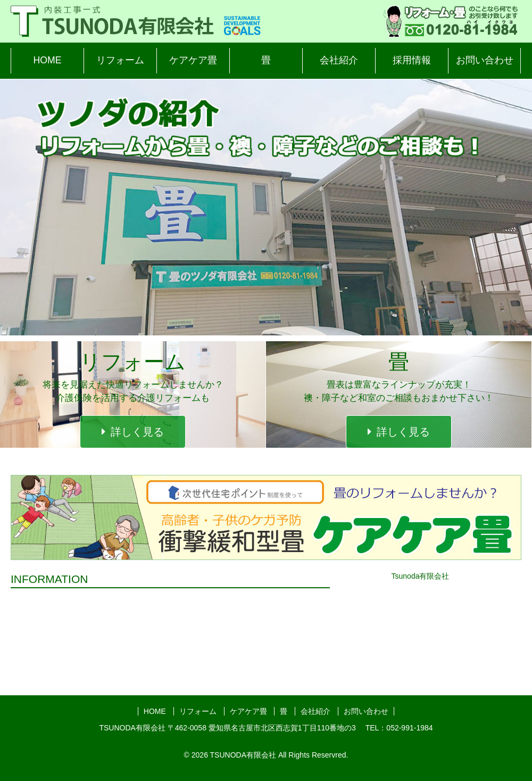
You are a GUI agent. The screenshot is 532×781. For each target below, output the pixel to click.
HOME (48, 60)
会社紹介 (339, 60)
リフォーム (120, 60)
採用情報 (412, 60)
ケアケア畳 (193, 60)
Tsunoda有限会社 (421, 576)
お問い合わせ (485, 60)
